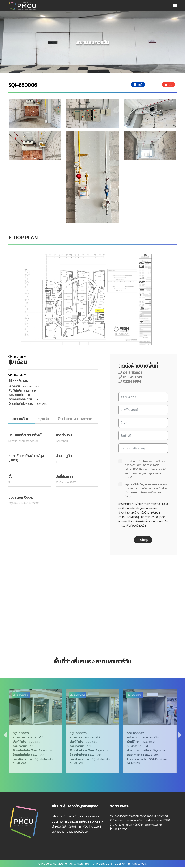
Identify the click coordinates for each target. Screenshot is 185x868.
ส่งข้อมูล (143, 540)
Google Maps (119, 829)
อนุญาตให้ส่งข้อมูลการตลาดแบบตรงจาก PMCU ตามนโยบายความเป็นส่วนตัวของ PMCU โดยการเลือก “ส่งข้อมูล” (143, 490)
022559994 (130, 381)
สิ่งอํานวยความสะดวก (76, 419)
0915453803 (130, 373)
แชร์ (138, 85)
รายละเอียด (21, 419)
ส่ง (168, 85)
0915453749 (130, 377)
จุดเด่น (44, 419)
